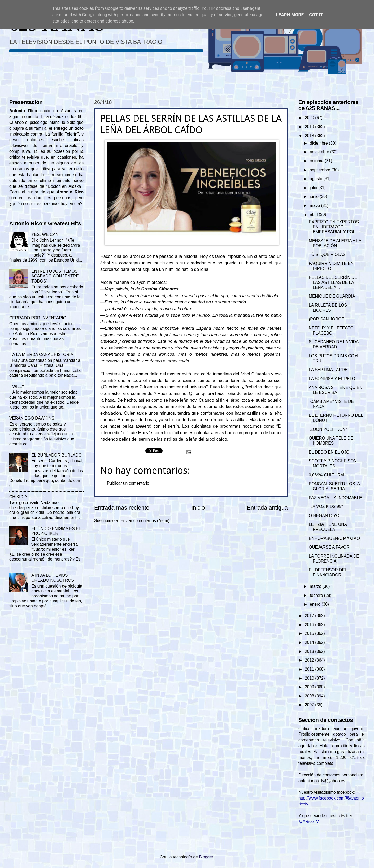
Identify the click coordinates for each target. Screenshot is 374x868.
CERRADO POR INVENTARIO (38, 318)
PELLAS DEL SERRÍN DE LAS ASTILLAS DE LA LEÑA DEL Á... (333, 282)
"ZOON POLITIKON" (328, 429)
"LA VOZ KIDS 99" (326, 507)
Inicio (198, 508)
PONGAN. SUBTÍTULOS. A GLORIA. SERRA (334, 486)
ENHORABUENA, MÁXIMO (334, 538)
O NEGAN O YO (324, 516)
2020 (310, 118)
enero (316, 604)
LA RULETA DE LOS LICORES (328, 308)
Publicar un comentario (128, 483)
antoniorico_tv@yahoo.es (322, 781)
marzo (316, 586)
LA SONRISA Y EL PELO (332, 379)
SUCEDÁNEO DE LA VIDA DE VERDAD (334, 344)
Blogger (206, 857)
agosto (317, 179)
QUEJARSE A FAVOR (329, 547)
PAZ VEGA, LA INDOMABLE (335, 498)
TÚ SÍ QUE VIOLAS (327, 255)
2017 (310, 616)
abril (314, 214)
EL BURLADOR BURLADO (56, 455)
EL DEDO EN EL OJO (329, 452)
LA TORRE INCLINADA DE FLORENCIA (334, 559)
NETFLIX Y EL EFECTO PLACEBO (331, 331)
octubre (317, 161)
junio (315, 196)
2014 (310, 642)
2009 (310, 687)
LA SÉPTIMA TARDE (328, 370)
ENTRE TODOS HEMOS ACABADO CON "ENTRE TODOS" (55, 276)
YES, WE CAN (45, 234)
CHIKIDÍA (18, 497)
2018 (310, 136)
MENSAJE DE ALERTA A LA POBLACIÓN (335, 243)
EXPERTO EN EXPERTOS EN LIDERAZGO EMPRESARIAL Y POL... (334, 227)
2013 (310, 651)
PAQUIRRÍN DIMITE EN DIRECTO (331, 266)
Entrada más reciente (122, 508)
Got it (316, 15)
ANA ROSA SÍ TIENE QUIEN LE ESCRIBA (336, 390)
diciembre (319, 143)
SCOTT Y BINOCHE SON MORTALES (333, 463)
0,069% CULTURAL (327, 475)
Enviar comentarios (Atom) (145, 521)
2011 (310, 669)
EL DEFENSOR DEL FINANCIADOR (328, 572)
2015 (310, 633)
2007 (310, 705)
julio (314, 188)
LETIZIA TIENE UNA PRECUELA (328, 527)
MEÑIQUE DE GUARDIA (332, 296)
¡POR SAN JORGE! (327, 319)
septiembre (321, 170)
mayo (316, 205)
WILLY (18, 386)
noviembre (320, 152)
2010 (310, 678)
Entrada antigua (267, 508)
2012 (310, 660)
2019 (310, 127)
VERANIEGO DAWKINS (32, 418)
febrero (317, 595)
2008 (310, 696)
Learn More (290, 15)
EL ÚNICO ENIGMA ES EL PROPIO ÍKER (56, 531)
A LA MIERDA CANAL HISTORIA (43, 355)
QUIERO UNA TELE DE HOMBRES (331, 441)
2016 (310, 625)
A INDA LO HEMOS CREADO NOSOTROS (53, 578)
